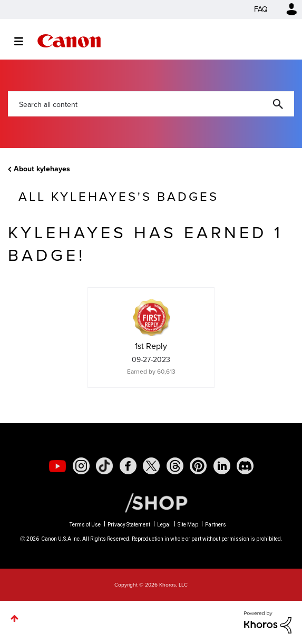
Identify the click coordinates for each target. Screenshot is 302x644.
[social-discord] (245, 466)
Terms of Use (85, 525)
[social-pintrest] (198, 466)
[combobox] (151, 104)
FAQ (261, 9)
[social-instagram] (81, 466)
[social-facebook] (128, 466)
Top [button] (14, 618)
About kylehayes (42, 169)
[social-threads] (175, 466)
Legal (164, 525)
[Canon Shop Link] (151, 502)
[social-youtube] (57, 466)
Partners (216, 525)
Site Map (188, 525)
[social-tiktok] (104, 466)
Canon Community (69, 41)
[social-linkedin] (222, 466)
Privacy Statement (129, 525)
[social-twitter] (151, 466)
